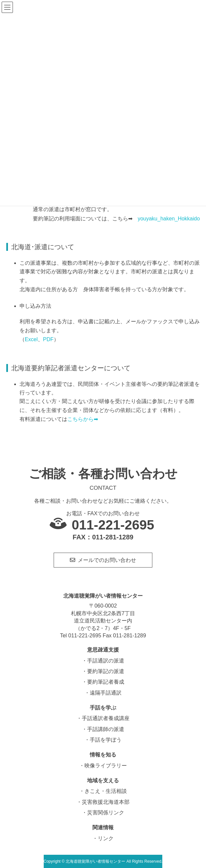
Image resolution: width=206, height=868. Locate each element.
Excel (31, 339)
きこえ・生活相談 (106, 791)
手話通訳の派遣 (106, 661)
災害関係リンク (106, 813)
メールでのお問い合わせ (107, 560)
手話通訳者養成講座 (106, 718)
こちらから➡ (83, 419)
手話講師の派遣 (106, 729)
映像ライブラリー (106, 766)
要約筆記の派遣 (106, 671)
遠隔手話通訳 (106, 693)
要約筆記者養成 (106, 682)
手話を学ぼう (106, 740)
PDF (48, 339)
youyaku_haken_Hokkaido (169, 219)
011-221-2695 (113, 525)
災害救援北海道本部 (106, 802)
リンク (106, 838)
